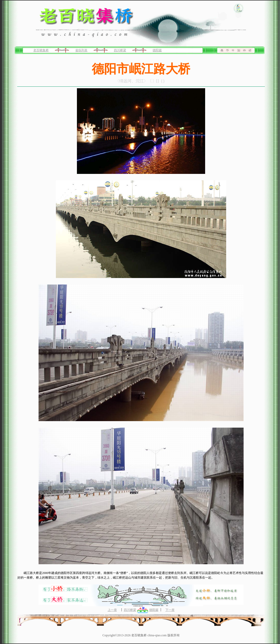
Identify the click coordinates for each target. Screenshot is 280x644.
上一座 (112, 610)
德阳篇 (157, 50)
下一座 (170, 610)
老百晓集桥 (41, 50)
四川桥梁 (120, 50)
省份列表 (81, 50)
